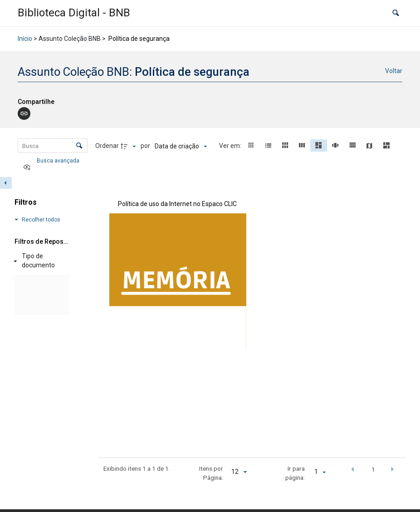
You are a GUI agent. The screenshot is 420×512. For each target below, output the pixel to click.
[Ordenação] (181, 146)
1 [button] (373, 469)
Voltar (394, 71)
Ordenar (107, 146)
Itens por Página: (211, 473)
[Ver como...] (29, 167)
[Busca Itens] (53, 146)
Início (25, 39)
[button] (396, 13)
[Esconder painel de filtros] (6, 183)
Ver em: (231, 146)
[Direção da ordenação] (129, 146)
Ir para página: (295, 473)
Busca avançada (59, 161)
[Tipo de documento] (40, 261)
